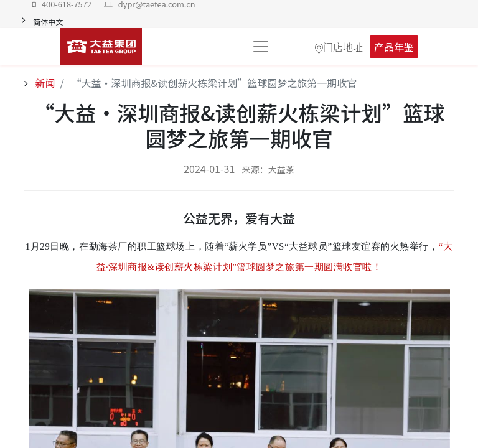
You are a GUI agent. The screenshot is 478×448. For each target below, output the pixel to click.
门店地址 (343, 47)
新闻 (44, 83)
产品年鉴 (394, 47)
